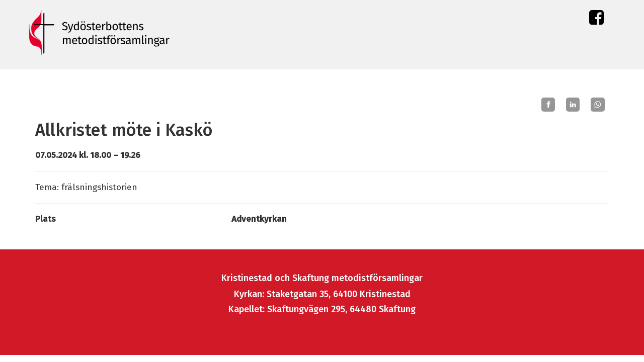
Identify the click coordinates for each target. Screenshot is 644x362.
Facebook (596, 20)
